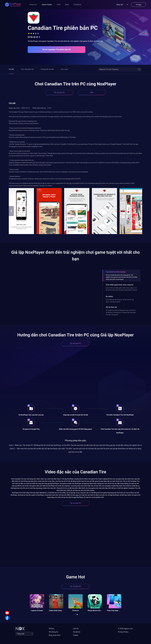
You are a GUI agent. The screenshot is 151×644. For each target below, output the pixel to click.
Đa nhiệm (109, 296)
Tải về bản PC (59, 92)
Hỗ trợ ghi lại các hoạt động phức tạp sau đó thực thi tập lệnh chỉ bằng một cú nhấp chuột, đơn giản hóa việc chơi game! (121, 312)
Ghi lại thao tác (111, 307)
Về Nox (51, 629)
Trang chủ (33, 5)
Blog (67, 5)
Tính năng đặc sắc (27, 69)
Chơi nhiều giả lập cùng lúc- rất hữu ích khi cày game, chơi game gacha (120, 301)
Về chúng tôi (53, 632)
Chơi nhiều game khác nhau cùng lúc (120, 285)
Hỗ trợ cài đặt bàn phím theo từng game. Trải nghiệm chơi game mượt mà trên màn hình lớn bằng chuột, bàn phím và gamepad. (121, 277)
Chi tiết (11, 69)
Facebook (77, 5)
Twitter (76, 635)
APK (92, 92)
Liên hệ (76, 629)
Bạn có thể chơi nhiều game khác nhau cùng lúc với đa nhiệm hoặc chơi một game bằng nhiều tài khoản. (122, 289)
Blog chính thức (55, 635)
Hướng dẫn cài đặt (47, 69)
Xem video (64, 69)
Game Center (47, 5)
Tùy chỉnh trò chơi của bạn (116, 272)
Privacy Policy (123, 632)
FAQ (59, 5)
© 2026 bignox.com (125, 629)
